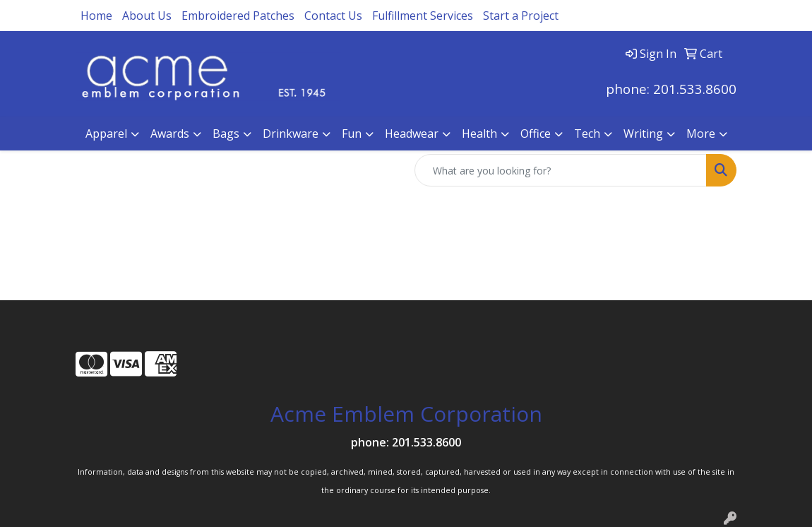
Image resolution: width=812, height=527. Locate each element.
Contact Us (333, 16)
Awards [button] (170, 134)
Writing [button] (643, 134)
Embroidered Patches (238, 16)
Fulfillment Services (423, 16)
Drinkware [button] (291, 134)
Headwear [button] (412, 134)
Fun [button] (352, 134)
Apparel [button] (106, 134)
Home (96, 16)
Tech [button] (587, 134)
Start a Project (521, 16)
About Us (147, 16)
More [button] (701, 134)
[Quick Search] (561, 170)
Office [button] (536, 134)
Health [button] (479, 134)
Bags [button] (226, 134)
